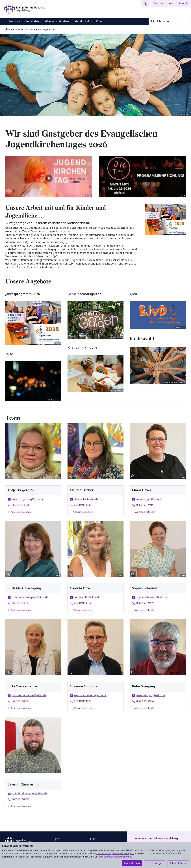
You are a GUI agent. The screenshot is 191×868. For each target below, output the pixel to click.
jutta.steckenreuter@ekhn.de (29, 695)
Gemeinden (32, 21)
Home (10, 29)
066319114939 (145, 603)
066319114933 (20, 799)
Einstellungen (155, 863)
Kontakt (184, 3)
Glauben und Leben (57, 21)
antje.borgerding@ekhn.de (28, 499)
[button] (33, 512)
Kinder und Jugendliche (43, 29)
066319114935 (83, 701)
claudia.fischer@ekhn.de (88, 499)
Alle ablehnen (178, 863)
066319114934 (145, 701)
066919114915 (145, 505)
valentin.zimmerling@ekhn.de (29, 793)
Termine (158, 3)
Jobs (171, 3)
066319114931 (20, 505)
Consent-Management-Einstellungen (115, 854)
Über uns (13, 21)
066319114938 (20, 603)
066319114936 (20, 701)
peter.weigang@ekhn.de (151, 695)
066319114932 (83, 505)
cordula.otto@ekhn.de (87, 597)
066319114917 (83, 603)
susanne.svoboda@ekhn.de (90, 695)
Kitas (99, 21)
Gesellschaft (83, 21)
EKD (93, 839)
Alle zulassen (132, 863)
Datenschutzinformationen (117, 857)
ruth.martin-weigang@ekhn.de (30, 597)
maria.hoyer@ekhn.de (149, 499)
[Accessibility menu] (146, 4)
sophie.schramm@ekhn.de (152, 597)
